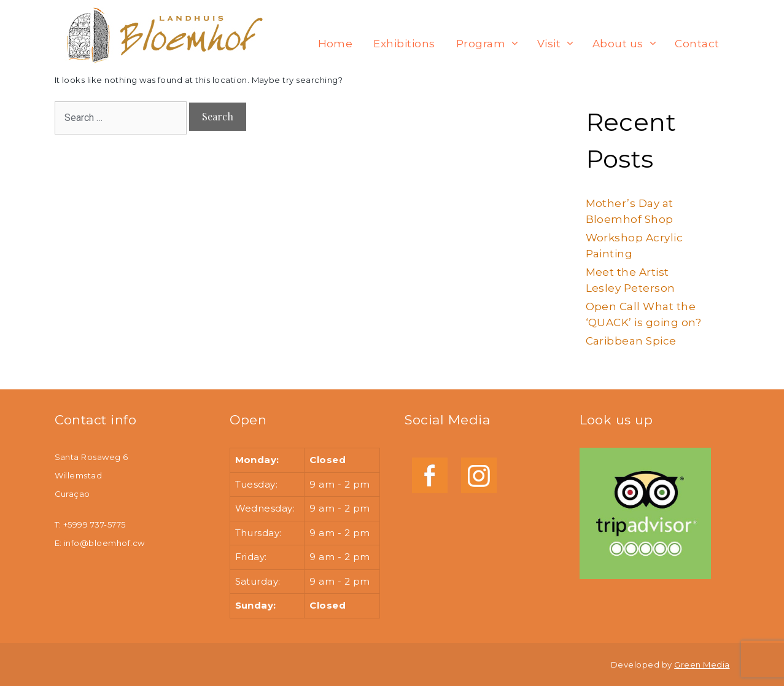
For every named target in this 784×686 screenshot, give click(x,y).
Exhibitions (404, 44)
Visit (559, 44)
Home (336, 44)
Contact (697, 44)
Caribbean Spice (631, 341)
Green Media (702, 665)
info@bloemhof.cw (104, 543)
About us (628, 44)
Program (491, 44)
